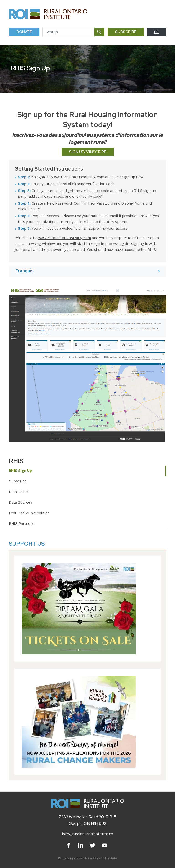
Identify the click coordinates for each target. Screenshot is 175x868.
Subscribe (126, 32)
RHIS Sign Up (20, 471)
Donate (24, 32)
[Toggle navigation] (161, 14)
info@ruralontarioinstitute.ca (88, 834)
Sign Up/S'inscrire (88, 152)
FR (156, 32)
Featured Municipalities (29, 513)
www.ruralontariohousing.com (78, 177)
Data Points (19, 492)
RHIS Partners (21, 524)
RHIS (16, 461)
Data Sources (21, 502)
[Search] (68, 32)
